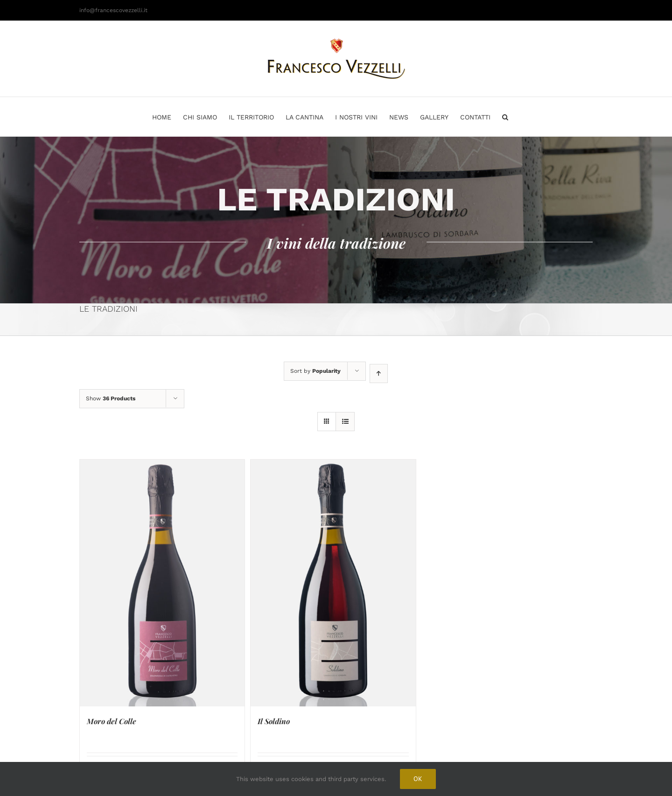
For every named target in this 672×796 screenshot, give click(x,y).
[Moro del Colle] (162, 583)
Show (111, 398)
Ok (418, 779)
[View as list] (345, 422)
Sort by (315, 371)
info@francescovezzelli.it (113, 10)
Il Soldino (274, 721)
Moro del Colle (112, 721)
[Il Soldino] (333, 583)
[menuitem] (168, 117)
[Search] (505, 117)
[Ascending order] (379, 374)
